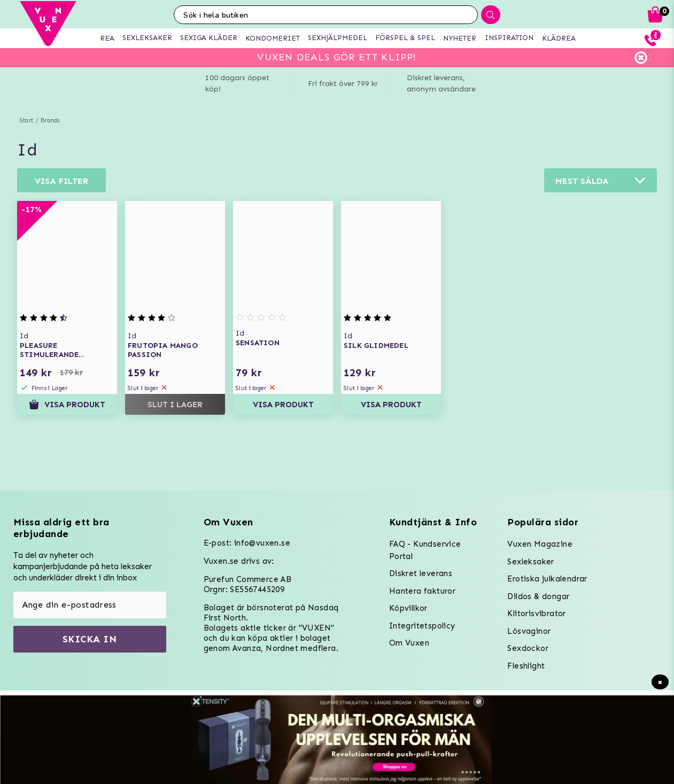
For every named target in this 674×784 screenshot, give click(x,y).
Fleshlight (526, 666)
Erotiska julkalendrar (547, 579)
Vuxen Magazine (540, 544)
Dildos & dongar (538, 596)
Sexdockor (528, 648)
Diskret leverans (421, 573)
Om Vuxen (409, 643)
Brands (50, 121)
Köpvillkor (408, 608)
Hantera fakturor (422, 591)
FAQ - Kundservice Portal (425, 550)
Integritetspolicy (422, 626)
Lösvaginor (529, 631)
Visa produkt (67, 405)
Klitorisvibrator (536, 614)
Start (26, 121)
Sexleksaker (530, 562)
